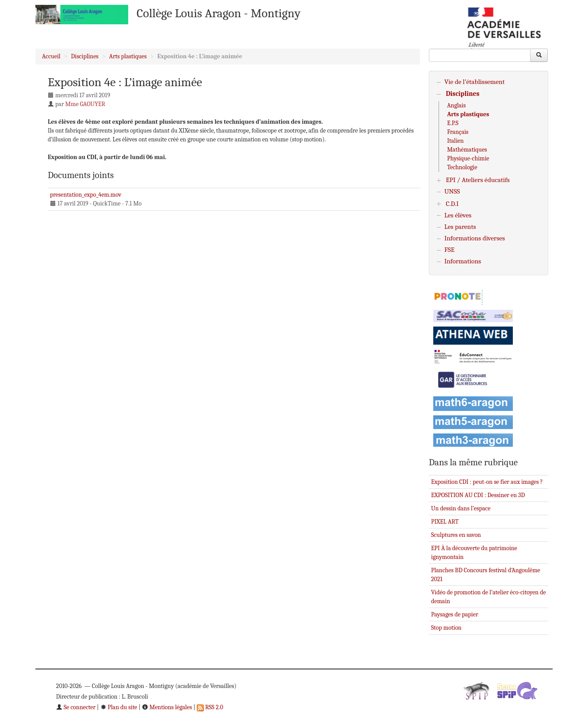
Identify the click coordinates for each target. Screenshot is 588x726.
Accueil (51, 56)
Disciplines (85, 56)
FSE (449, 250)
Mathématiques (467, 150)
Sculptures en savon (456, 535)
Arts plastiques (128, 56)
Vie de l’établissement (475, 82)
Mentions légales (167, 707)
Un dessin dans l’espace (461, 508)
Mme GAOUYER (86, 104)
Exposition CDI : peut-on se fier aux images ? (487, 482)
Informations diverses (475, 238)
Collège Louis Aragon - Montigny (219, 13)
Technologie (462, 167)
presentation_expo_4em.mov (86, 195)
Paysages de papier (454, 614)
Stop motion (446, 628)
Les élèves (458, 215)
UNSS (452, 191)
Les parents (460, 227)
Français (458, 132)
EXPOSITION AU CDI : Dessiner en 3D (478, 495)
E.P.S (453, 123)
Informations (463, 261)
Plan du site (119, 707)
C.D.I (452, 204)
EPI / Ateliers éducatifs (477, 180)
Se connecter (76, 707)
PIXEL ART (445, 522)
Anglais (456, 105)
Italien (455, 141)
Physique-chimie (468, 158)
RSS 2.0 (210, 707)
